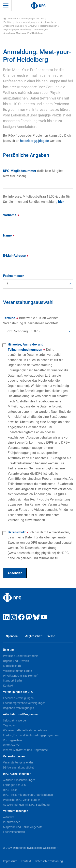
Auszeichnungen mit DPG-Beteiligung (26, 805)
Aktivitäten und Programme (21, 714)
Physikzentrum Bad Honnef (20, 676)
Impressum (10, 861)
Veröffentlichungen (16, 811)
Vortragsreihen (12, 740)
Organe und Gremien (16, 661)
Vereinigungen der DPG (33, 19)
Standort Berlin (12, 681)
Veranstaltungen (14, 756)
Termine (31, 321)
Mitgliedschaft (34, 636)
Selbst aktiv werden (15, 720)
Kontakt (8, 686)
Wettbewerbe (11, 745)
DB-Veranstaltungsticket (18, 767)
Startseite (11, 19)
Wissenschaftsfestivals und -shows (25, 730)
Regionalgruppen (49, 26)
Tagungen (9, 725)
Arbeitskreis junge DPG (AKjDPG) (20, 26)
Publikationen (12, 822)
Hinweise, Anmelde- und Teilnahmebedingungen (40, 432)
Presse (51, 636)
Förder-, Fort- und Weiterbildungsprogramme (31, 735)
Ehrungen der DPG (15, 785)
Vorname (11, 215)
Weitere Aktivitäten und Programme (25, 750)
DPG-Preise (10, 790)
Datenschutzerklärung (49, 861)
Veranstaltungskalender (18, 762)
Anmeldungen (41, 30)
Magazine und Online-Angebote (23, 827)
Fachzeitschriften (14, 832)
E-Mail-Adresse (16, 256)
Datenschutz (40, 545)
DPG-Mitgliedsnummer (34, 173)
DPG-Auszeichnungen (17, 774)
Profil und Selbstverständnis (21, 656)
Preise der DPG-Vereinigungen (22, 800)
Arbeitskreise (47, 22)
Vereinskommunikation (18, 671)
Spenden (12, 636)
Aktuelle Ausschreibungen (19, 780)
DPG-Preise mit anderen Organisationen (28, 795)
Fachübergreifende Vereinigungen (20, 22)
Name (9, 235)
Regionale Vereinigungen (19, 708)
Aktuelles (9, 817)
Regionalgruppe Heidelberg (17, 30)
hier (61, 202)
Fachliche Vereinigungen (18, 698)
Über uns (9, 650)
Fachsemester (13, 276)
